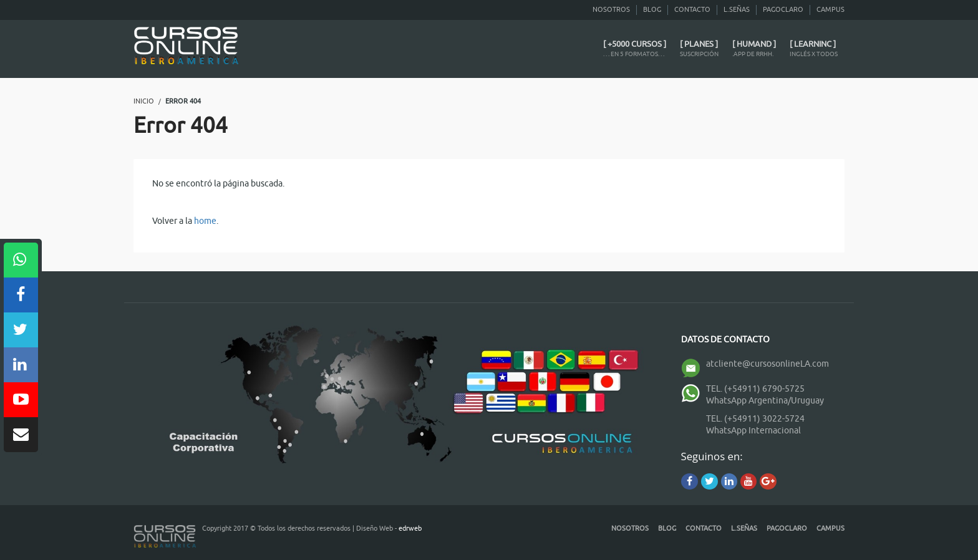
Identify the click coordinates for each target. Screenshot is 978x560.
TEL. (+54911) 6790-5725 (755, 389)
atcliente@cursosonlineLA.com (767, 364)
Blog (652, 9)
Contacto (692, 9)
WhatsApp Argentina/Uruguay (765, 401)
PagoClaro (783, 9)
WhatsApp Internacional (753, 431)
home (205, 221)
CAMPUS (830, 9)
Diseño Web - (389, 528)
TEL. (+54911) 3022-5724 (755, 419)
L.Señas (737, 9)
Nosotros (611, 9)
